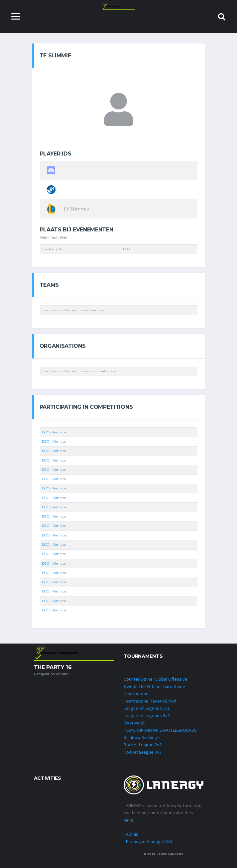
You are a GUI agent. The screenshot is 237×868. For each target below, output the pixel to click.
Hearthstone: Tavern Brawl (150, 701)
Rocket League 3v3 (143, 752)
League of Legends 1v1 (147, 708)
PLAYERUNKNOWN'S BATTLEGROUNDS (160, 730)
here (128, 820)
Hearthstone (136, 694)
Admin (132, 835)
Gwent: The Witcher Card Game (154, 686)
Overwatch (135, 723)
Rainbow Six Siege (142, 737)
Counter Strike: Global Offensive (156, 679)
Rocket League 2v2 (143, 745)
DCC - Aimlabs (54, 432)
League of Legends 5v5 (147, 715)
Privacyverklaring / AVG (149, 842)
